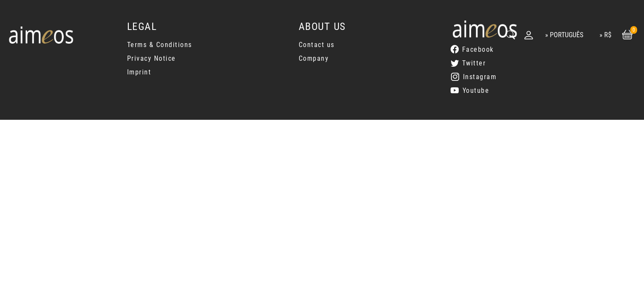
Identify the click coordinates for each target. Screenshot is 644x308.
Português (567, 35)
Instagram (480, 77)
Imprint (139, 72)
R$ (608, 35)
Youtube (476, 90)
